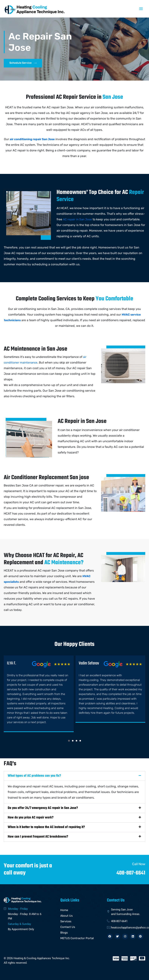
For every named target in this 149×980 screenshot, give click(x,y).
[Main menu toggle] (141, 9)
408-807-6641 (129, 872)
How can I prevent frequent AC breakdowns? (38, 836)
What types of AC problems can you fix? (34, 775)
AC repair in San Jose (78, 220)
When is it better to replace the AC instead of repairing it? (46, 826)
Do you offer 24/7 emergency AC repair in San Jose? (43, 807)
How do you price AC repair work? (31, 817)
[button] (69, 740)
